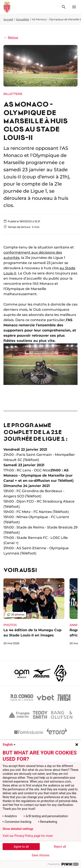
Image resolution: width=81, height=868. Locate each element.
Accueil (8, 19)
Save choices (41, 855)
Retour (11, 37)
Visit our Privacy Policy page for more (28, 836)
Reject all (60, 847)
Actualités (22, 19)
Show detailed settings (18, 829)
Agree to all (21, 847)
